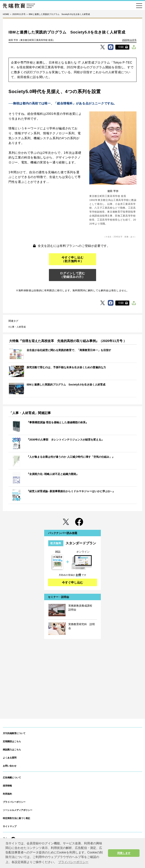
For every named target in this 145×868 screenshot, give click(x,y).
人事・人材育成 (18, 327)
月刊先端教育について (14, 733)
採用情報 (7, 786)
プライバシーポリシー (14, 802)
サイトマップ (10, 826)
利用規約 (7, 794)
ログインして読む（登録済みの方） (72, 275)
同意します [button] (124, 853)
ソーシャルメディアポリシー (18, 810)
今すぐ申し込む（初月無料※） (72, 259)
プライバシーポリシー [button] (73, 862)
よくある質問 (10, 758)
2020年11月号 (129, 40)
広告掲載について (12, 778)
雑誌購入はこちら (12, 750)
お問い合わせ (10, 766)
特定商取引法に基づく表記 (16, 818)
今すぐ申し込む (72, 582)
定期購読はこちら (12, 741)
